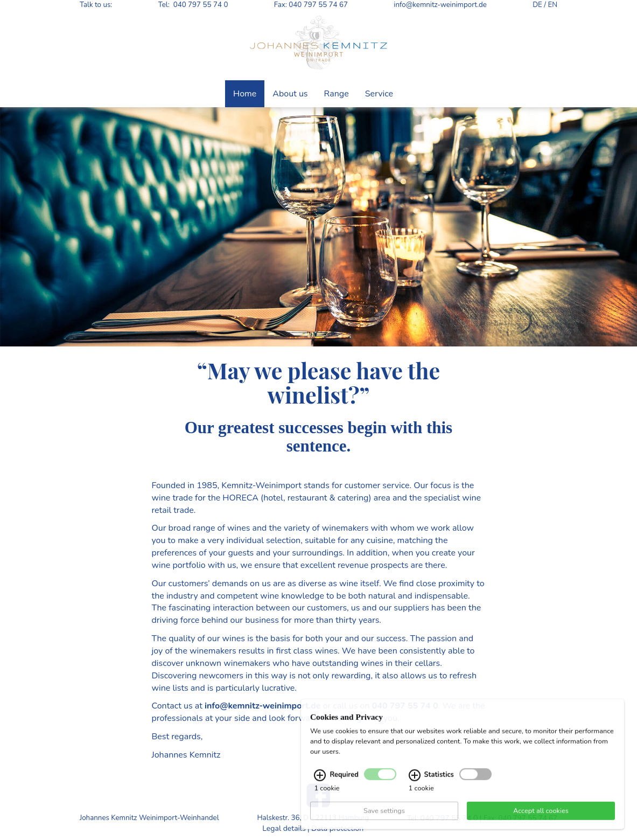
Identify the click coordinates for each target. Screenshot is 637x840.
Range (337, 94)
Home (245, 94)
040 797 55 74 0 (201, 5)
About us (290, 94)
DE (537, 5)
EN (552, 5)
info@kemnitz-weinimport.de (440, 5)
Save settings (384, 820)
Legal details (284, 828)
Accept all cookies (541, 820)
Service (379, 94)
